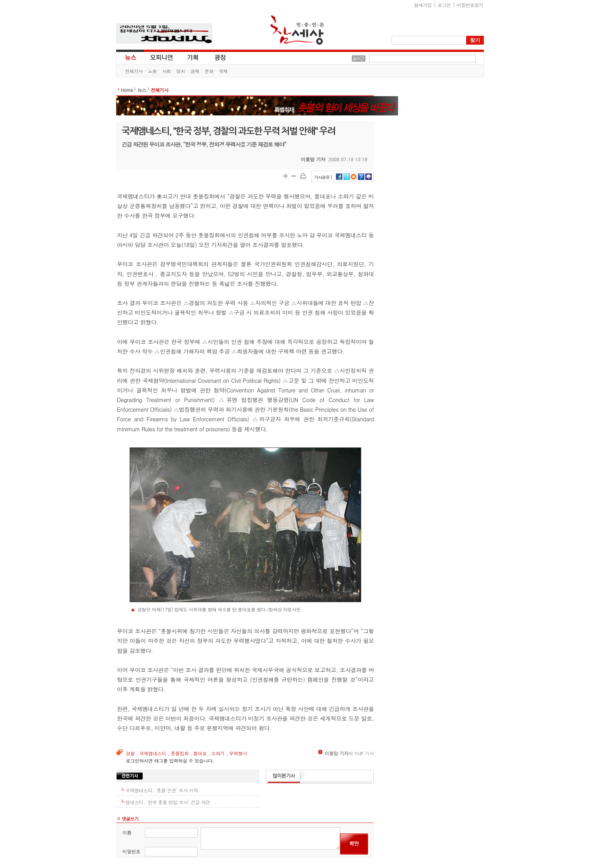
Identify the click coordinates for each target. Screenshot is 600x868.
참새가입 (423, 5)
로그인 (444, 5)
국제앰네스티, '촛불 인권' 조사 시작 (162, 790)
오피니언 (162, 57)
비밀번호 (131, 851)
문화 (209, 71)
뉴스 (130, 57)
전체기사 (134, 71)
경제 (195, 71)
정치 (181, 71)
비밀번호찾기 (470, 5)
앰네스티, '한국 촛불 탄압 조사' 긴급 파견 (168, 802)
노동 (152, 71)
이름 (127, 832)
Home (127, 90)
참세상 (297, 30)
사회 (166, 71)
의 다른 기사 (346, 753)
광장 (215, 57)
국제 (223, 71)
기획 (193, 57)
